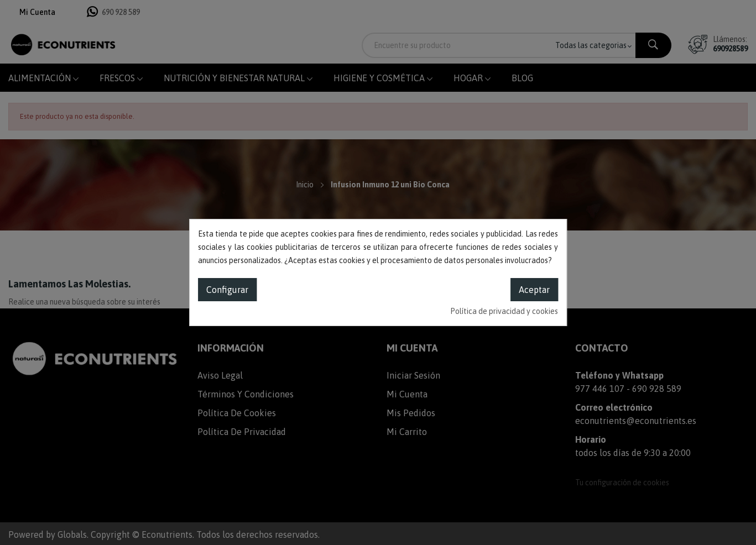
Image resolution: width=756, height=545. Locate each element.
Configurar (227, 290)
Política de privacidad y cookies (504, 311)
